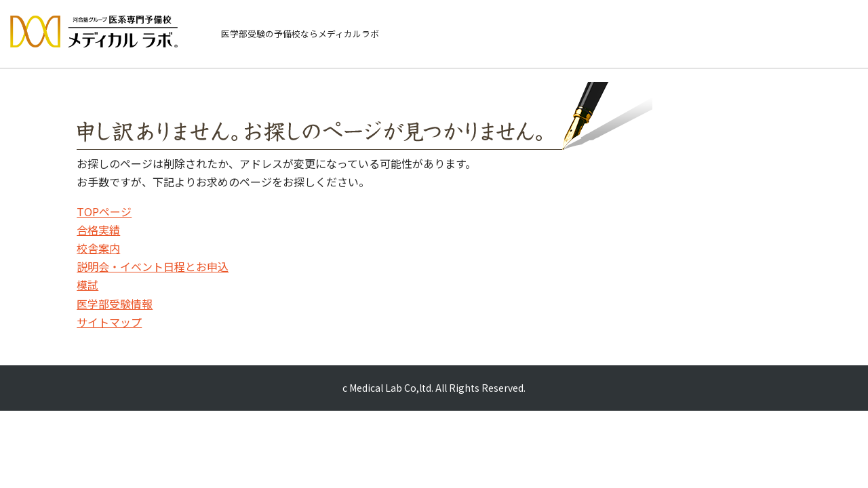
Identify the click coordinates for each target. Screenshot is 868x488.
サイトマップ (109, 322)
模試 (87, 285)
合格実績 (98, 230)
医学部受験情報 (115, 304)
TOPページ (104, 211)
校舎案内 (98, 248)
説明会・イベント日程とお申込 (153, 266)
